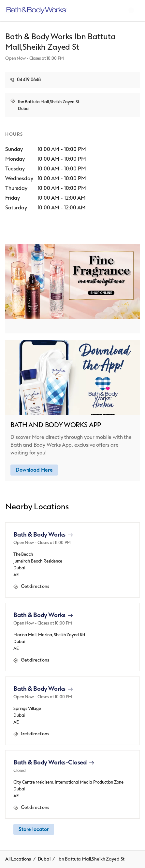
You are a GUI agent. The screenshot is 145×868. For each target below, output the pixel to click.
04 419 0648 (29, 80)
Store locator (34, 829)
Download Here (34, 470)
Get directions (31, 587)
